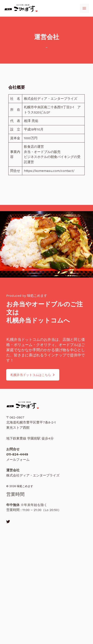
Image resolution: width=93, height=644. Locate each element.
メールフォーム (18, 460)
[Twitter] (8, 522)
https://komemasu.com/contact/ (49, 171)
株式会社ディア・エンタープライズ (33, 475)
